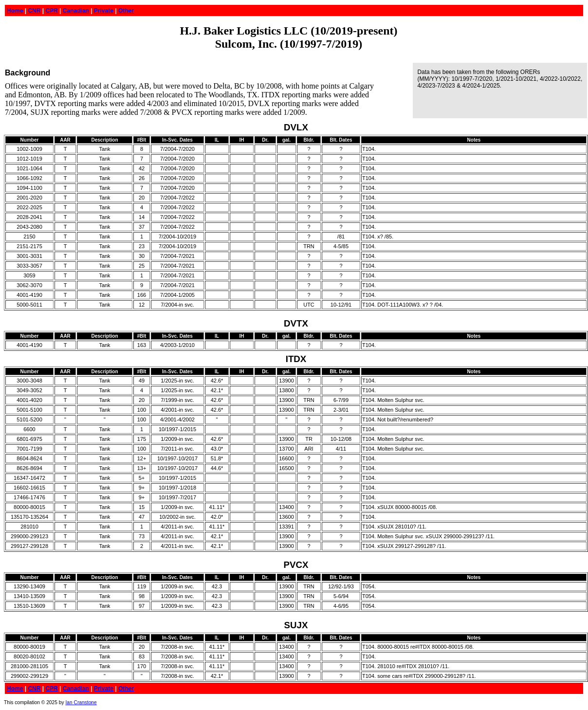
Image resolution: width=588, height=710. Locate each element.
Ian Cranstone (81, 702)
